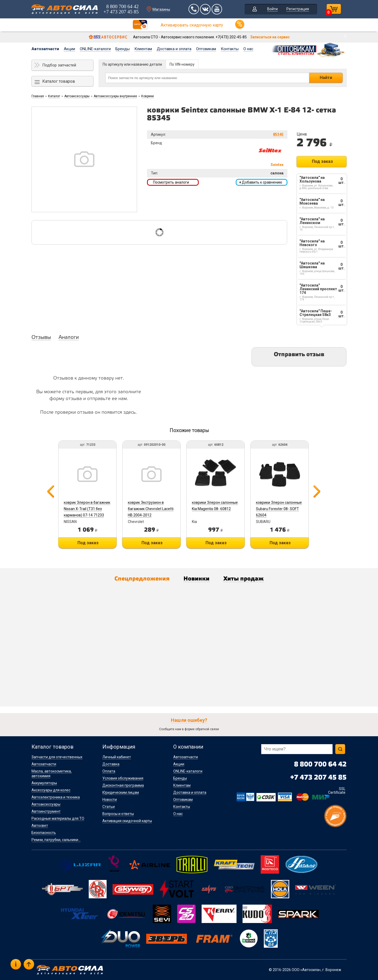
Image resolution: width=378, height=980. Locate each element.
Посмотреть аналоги (171, 182)
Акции (69, 49)
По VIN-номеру (182, 64)
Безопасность (44, 833)
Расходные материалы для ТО (58, 818)
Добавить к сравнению (261, 182)
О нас (248, 49)
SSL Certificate (337, 791)
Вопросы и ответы (118, 814)
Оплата (109, 771)
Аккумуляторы (44, 783)
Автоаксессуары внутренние (115, 96)
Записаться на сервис (270, 37)
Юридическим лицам (121, 792)
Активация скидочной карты (127, 821)
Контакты (230, 49)
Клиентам (143, 49)
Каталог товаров (59, 81)
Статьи (109, 807)
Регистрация (298, 9)
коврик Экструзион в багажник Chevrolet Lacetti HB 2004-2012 (151, 509)
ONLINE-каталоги (95, 49)
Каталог (54, 96)
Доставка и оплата (174, 49)
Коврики (148, 96)
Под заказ (322, 161)
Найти (326, 78)
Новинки (196, 579)
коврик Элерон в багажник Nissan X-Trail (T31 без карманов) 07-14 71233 (87, 509)
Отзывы (41, 338)
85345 (278, 134)
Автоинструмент (46, 811)
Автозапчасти (45, 49)
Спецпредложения (142, 579)
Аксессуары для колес (51, 790)
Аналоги (69, 338)
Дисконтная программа (123, 785)
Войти (272, 9)
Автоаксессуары (77, 96)
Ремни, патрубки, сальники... (56, 840)
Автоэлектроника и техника (56, 797)
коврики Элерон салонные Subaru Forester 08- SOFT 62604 (279, 509)
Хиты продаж (243, 579)
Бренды (123, 49)
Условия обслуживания (123, 778)
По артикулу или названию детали (132, 64)
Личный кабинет (117, 757)
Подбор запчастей (59, 65)
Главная (38, 96)
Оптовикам (206, 49)
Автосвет (40, 826)
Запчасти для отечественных (57, 757)
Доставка (111, 764)
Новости (110, 800)
